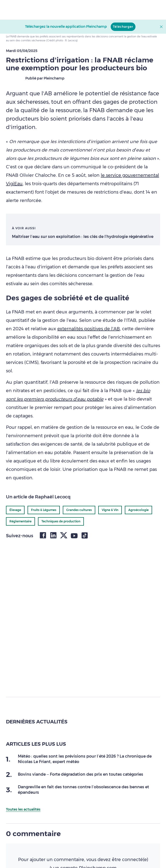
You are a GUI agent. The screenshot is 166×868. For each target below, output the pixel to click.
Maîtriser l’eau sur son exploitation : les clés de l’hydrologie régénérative (83, 237)
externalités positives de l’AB (89, 329)
